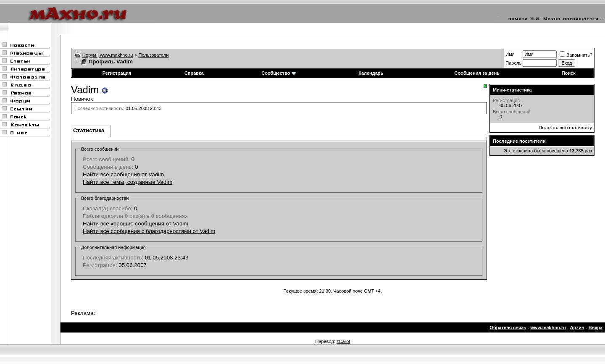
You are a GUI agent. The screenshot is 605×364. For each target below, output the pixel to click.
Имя (510, 54)
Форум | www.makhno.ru (108, 55)
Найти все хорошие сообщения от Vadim (135, 224)
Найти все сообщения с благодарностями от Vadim (149, 231)
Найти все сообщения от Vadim (123, 174)
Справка (194, 73)
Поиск (569, 73)
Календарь (371, 73)
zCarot (343, 341)
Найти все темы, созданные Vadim (128, 182)
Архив (577, 327)
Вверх (596, 327)
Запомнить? (576, 55)
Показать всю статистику (565, 128)
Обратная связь (508, 327)
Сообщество (279, 73)
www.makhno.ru (548, 327)
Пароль (513, 63)
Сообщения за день (477, 73)
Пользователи (154, 55)
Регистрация (117, 73)
